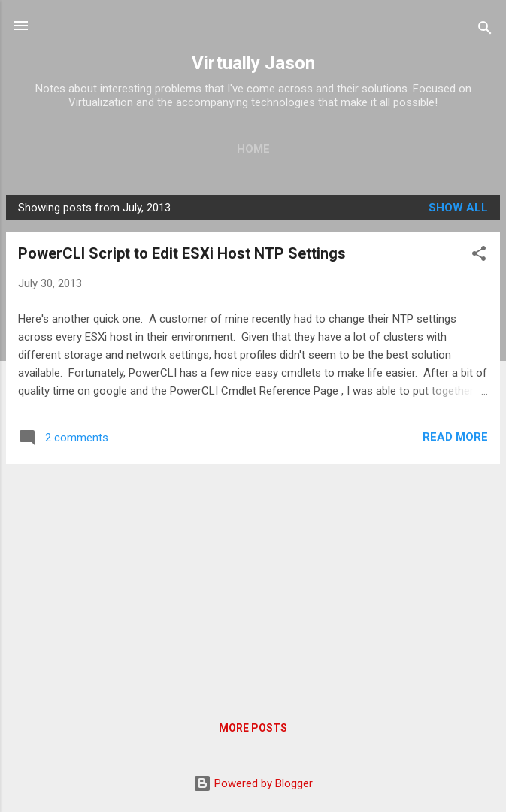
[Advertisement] (253, 581)
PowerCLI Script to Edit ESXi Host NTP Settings (182, 253)
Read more (455, 437)
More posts (253, 728)
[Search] (485, 30)
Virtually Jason (253, 63)
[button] (479, 256)
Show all (458, 208)
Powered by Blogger (253, 783)
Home (253, 149)
